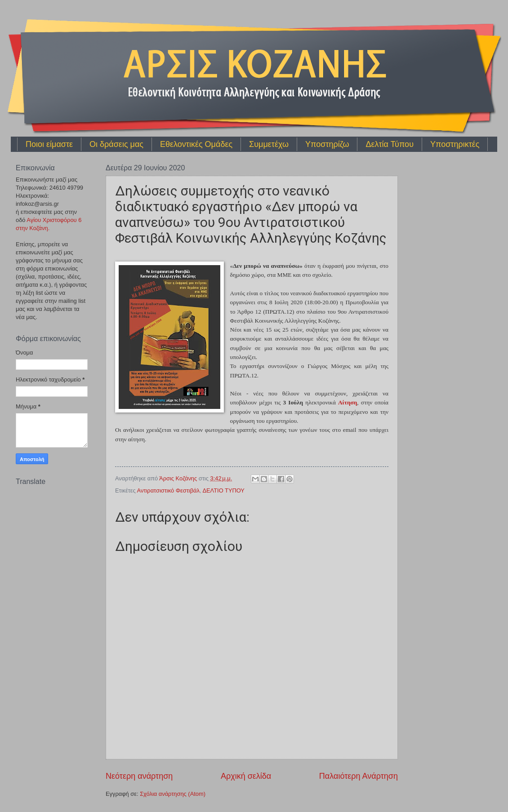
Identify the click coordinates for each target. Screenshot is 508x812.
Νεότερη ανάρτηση (139, 776)
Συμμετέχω (269, 144)
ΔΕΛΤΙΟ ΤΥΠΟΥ (223, 490)
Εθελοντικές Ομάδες (196, 144)
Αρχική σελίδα (246, 776)
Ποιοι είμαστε (49, 144)
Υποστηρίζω (327, 144)
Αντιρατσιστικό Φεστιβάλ (168, 490)
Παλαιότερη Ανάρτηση (359, 776)
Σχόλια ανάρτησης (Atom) (173, 794)
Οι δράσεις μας (116, 144)
